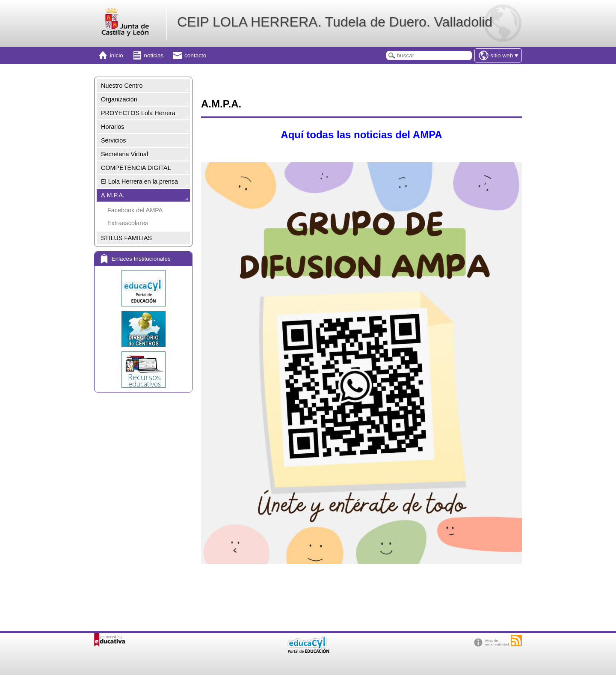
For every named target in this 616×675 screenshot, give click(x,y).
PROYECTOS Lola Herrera (138, 113)
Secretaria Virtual (124, 154)
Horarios (113, 127)
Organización (119, 99)
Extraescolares (128, 223)
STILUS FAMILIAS (126, 238)
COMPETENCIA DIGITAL (136, 168)
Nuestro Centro (122, 86)
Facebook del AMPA (135, 210)
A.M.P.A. (113, 195)
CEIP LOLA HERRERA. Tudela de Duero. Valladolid (335, 22)
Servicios (113, 140)
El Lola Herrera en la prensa (139, 181)
